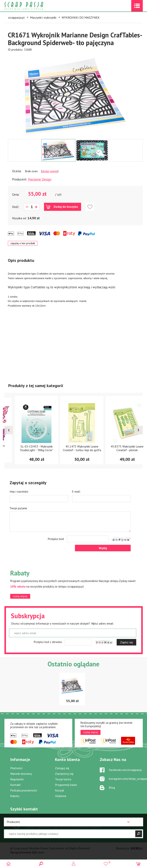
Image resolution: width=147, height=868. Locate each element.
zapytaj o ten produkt (23, 243)
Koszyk (59, 790)
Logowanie (73, 864)
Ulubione (61, 796)
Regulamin (17, 779)
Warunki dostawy (21, 774)
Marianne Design (40, 179)
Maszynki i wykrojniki (43, 17)
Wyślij (103, 548)
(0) (138, 864)
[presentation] (9, 430)
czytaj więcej (20, 596)
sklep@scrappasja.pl (115, 819)
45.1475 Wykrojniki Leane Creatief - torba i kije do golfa (119, 448)
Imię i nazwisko (19, 492)
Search (41, 864)
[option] (75, 95)
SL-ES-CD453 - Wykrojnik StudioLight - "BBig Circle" (73, 448)
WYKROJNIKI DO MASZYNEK (81, 17)
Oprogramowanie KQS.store (27, 852)
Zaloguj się (62, 768)
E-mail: (76, 492)
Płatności (16, 768)
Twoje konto (63, 779)
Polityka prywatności (24, 790)
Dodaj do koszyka (66, 207)
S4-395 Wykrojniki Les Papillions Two (28, 448)
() (106, 862)
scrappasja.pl (16, 17)
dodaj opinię (50, 171)
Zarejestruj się (64, 774)
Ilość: (16, 207)
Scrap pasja (32, 6)
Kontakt (15, 785)
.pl (137, 848)
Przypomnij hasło (66, 785)
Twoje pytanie (18, 508)
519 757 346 (41, 821)
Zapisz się (126, 642)
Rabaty (15, 796)
